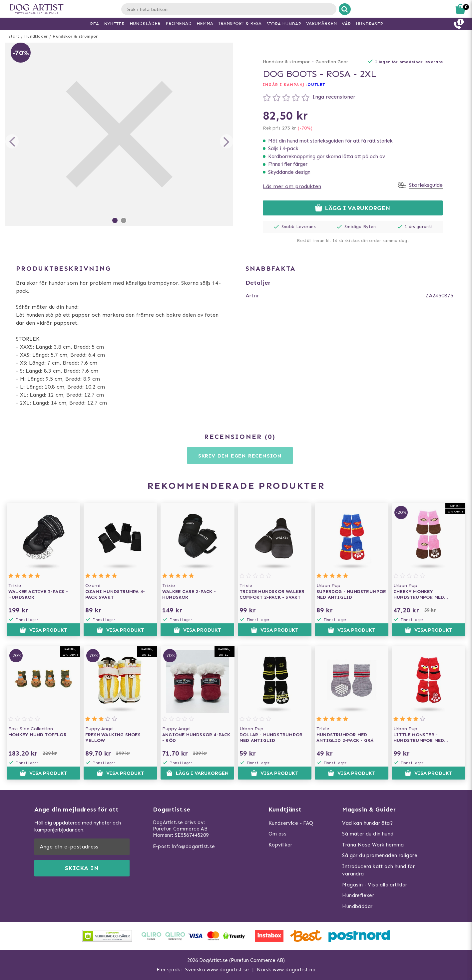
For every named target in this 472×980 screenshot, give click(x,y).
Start (14, 36)
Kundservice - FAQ (291, 823)
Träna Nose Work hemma (373, 845)
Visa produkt (43, 630)
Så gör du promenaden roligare (380, 855)
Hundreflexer (358, 895)
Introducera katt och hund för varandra (378, 870)
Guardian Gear (332, 62)
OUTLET (316, 85)
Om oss (277, 834)
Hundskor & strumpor (75, 36)
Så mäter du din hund (368, 834)
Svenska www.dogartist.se (217, 970)
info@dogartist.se (194, 846)
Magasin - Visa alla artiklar (375, 885)
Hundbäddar (357, 906)
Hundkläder (36, 36)
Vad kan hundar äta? (367, 823)
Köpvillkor (280, 845)
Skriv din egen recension (240, 456)
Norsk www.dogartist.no (286, 970)
